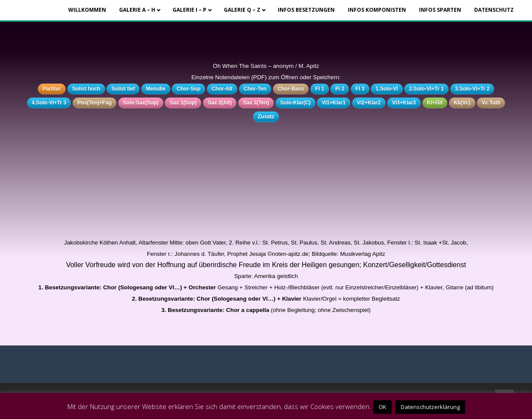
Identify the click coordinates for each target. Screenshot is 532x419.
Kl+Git (435, 103)
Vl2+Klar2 (369, 103)
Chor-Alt (222, 89)
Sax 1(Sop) (183, 103)
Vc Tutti (491, 103)
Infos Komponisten (377, 10)
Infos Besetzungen (306, 10)
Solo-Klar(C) (296, 103)
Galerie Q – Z (242, 10)
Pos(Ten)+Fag (95, 103)
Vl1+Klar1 (334, 103)
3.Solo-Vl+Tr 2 (472, 89)
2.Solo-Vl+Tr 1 (426, 89)
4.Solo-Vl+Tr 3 (49, 103)
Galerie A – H (137, 10)
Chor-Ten (255, 89)
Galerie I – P (190, 10)
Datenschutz (494, 10)
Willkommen (87, 10)
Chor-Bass (291, 89)
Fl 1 (320, 89)
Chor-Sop (188, 89)
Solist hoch (86, 89)
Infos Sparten (440, 10)
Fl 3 (360, 89)
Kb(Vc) (462, 103)
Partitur (52, 89)
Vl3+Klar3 (404, 103)
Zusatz (266, 117)
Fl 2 (340, 89)
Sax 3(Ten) (256, 103)
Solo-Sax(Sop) (141, 103)
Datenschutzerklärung (430, 407)
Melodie (156, 89)
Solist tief (123, 89)
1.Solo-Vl (387, 89)
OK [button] (382, 407)
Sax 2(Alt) (220, 103)
